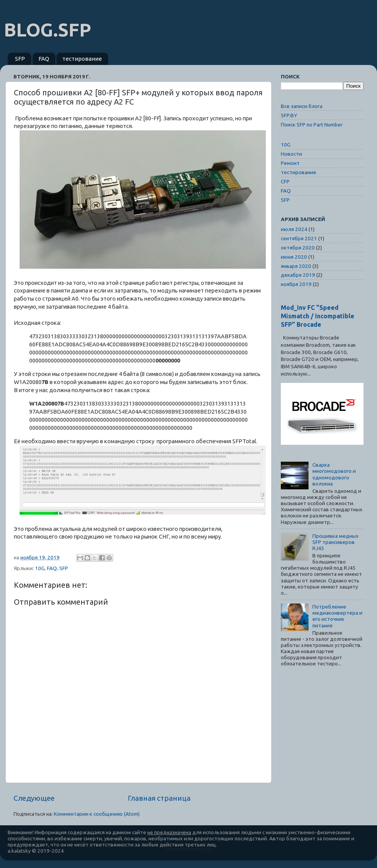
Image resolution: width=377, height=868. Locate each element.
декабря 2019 (298, 275)
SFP (20, 59)
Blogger (203, 849)
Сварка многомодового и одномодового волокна (334, 474)
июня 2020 (294, 257)
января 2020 (296, 266)
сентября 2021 (299, 238)
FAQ (44, 59)
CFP (285, 181)
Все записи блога (302, 106)
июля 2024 (294, 229)
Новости (291, 154)
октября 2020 (298, 248)
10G (40, 568)
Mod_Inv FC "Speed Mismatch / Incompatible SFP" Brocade (318, 316)
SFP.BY (289, 115)
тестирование (82, 59)
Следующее (34, 798)
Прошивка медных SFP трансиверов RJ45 (335, 542)
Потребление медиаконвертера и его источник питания (337, 616)
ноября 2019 (296, 284)
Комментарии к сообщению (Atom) (97, 814)
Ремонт (290, 163)
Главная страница (159, 798)
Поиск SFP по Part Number (312, 125)
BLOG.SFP (48, 30)
